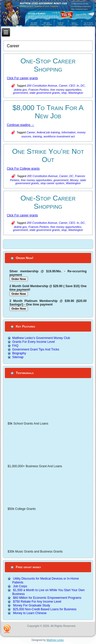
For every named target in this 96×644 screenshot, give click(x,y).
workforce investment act (59, 136)
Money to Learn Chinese (30, 613)
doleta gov (20, 90)
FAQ (15, 346)
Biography (19, 353)
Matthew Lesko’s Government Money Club (41, 338)
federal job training (49, 132)
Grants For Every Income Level (34, 342)
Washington (76, 93)
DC (83, 86)
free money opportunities (66, 90)
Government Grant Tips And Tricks (36, 349)
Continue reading (21, 125)
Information (68, 132)
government (20, 93)
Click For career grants (22, 78)
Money (74, 180)
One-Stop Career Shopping (48, 65)
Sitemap (18, 357)
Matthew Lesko (55, 640)
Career (63, 86)
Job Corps (20, 586)
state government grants (45, 93)
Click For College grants (23, 169)
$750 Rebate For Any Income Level (37, 602)
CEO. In (74, 86)
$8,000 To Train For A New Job (48, 112)
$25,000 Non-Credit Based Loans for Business (45, 609)
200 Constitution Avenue (42, 86)
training (37, 136)
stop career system (52, 183)
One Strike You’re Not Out (48, 155)
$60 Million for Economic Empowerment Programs (47, 598)
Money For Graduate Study (32, 605)
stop (64, 93)
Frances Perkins (39, 90)
